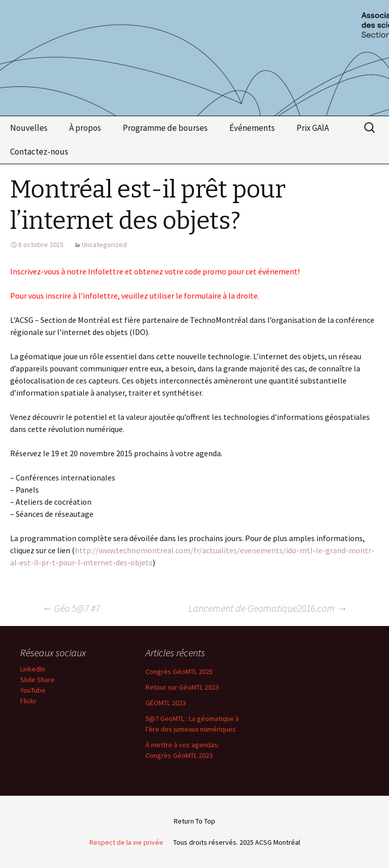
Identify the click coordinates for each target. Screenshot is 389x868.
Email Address (86, 813)
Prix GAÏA (313, 128)
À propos (85, 128)
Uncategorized (104, 245)
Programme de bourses (165, 128)
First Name (78, 849)
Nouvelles (29, 128)
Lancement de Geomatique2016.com (268, 608)
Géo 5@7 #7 (71, 608)
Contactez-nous (39, 152)
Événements (252, 128)
